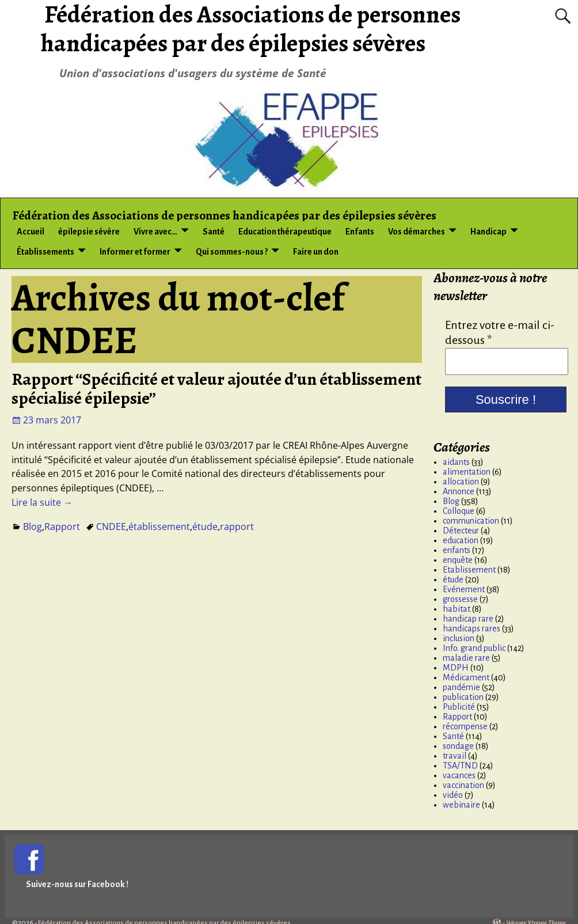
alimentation (467, 472)
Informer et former (135, 252)
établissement (159, 527)
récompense (465, 726)
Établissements (45, 252)
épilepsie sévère (89, 232)
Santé (214, 232)
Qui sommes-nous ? (232, 252)
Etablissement (469, 570)
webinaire (461, 805)
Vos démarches (417, 232)
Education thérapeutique (285, 232)
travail (455, 756)
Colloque (459, 511)
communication (471, 521)
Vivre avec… (155, 232)
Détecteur (461, 531)
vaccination (463, 785)
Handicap (488, 232)
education (461, 540)
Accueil (31, 232)
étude (205, 527)
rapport (237, 527)
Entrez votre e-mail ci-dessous (500, 332)
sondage (458, 746)
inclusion (459, 638)
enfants (457, 550)
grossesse (460, 599)
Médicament (466, 677)
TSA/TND (460, 766)
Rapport (62, 527)
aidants (456, 462)
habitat (457, 609)
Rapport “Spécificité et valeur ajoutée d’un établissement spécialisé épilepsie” (216, 389)
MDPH (456, 668)
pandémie (461, 687)
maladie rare (466, 658)
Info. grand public (474, 648)
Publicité (459, 707)
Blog (33, 527)
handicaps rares (471, 628)
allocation (461, 482)
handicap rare (468, 619)
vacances (459, 775)
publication (463, 697)
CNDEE (111, 527)
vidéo (453, 795)
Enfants (360, 232)
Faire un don (316, 252)
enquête (458, 560)
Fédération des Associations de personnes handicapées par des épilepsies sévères (225, 215)
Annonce (459, 491)
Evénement (464, 589)
